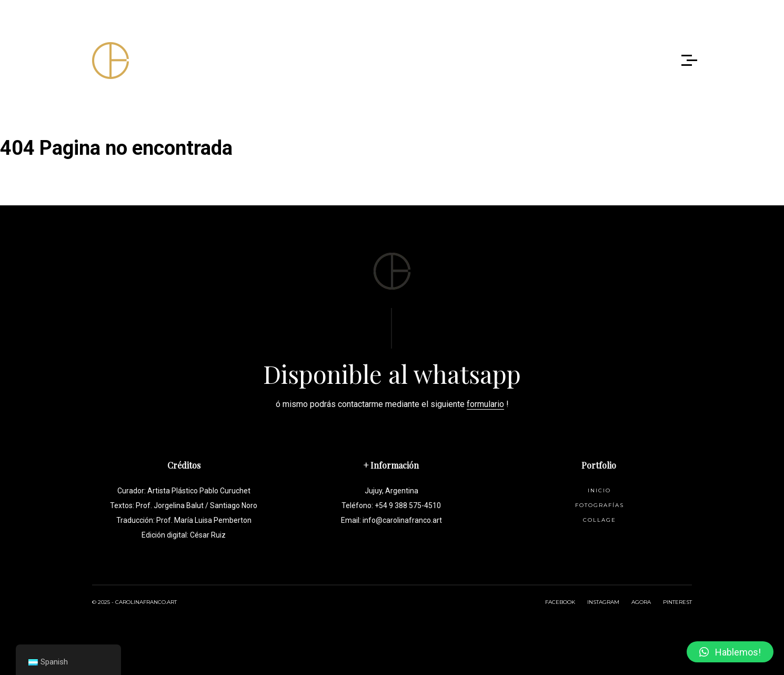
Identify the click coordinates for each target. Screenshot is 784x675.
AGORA (641, 602)
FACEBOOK (560, 602)
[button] (730, 652)
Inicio (599, 490)
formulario (485, 404)
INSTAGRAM (603, 602)
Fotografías (600, 505)
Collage (600, 520)
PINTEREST (677, 602)
